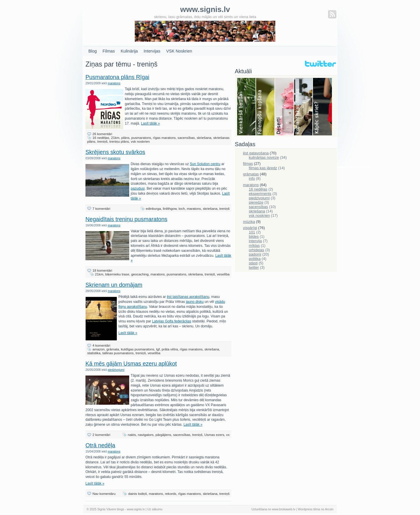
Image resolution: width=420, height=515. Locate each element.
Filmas (109, 51)
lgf (158, 349)
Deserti (285, 107)
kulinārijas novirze (264, 157)
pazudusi (138, 188)
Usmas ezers (214, 435)
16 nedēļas (101, 138)
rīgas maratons (164, 138)
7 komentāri (101, 208)
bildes (254, 236)
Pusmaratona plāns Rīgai (117, 77)
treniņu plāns (119, 141)
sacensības (186, 138)
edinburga (153, 208)
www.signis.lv (136, 509)
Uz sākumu (155, 509)
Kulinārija (129, 51)
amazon (99, 349)
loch (182, 208)
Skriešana (322, 107)
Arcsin (329, 509)
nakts (132, 435)
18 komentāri (102, 270)
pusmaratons (141, 138)
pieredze (256, 202)
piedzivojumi (116, 370)
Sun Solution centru (205, 164)
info (252, 178)
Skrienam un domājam (114, 285)
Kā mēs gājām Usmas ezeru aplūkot (131, 364)
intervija (255, 241)
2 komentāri (101, 435)
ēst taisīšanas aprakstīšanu (188, 297)
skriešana (204, 138)
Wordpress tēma (309, 509)
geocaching (140, 274)
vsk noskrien (140, 141)
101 (252, 232)
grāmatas (251, 174)
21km (115, 138)
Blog (93, 51)
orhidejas (257, 250)
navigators (146, 435)
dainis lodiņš (137, 494)
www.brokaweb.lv (284, 509)
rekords (170, 494)
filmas (248, 164)
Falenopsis (266, 107)
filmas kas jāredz (263, 168)
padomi (255, 254)
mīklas (254, 246)
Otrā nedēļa (100, 445)
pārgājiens (163, 435)
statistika (94, 353)
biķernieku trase (117, 274)
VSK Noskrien (179, 51)
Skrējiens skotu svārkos (115, 152)
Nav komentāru (104, 494)
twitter (254, 267)
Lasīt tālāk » (150, 123)
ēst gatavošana (256, 153)
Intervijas (152, 51)
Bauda (247, 107)
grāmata (113, 349)
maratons (114, 83)
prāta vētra (170, 349)
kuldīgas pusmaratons (137, 349)
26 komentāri (102, 134)
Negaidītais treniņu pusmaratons (126, 219)
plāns (125, 138)
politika (255, 259)
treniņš (102, 141)
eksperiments (260, 194)
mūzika (249, 222)
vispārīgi (250, 228)
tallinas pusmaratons (118, 353)
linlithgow (170, 208)
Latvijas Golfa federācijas (171, 321)
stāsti (253, 263)
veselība (223, 274)
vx (228, 435)
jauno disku (195, 302)
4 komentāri (101, 345)
